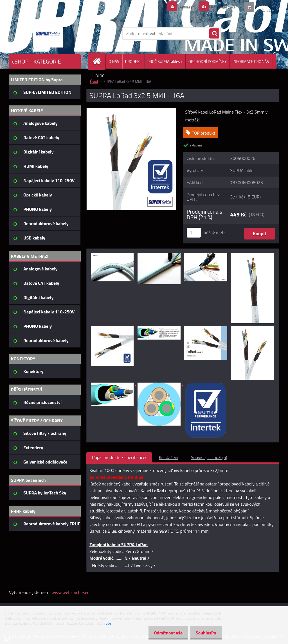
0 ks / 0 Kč (266, 4)
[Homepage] (99, 61)
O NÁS (114, 61)
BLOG (100, 76)
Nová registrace (220, 7)
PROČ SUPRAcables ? (165, 61)
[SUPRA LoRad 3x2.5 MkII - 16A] (131, 110)
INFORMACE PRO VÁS (251, 61)
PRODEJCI (133, 61)
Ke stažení (169, 457)
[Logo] (48, 33)
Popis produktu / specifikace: (119, 457)
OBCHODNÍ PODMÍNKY (208, 61)
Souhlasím (204, 633)
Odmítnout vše (164, 633)
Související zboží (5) (209, 457)
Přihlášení (181, 7)
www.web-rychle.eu (70, 592)
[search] (214, 34)
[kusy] (194, 233)
